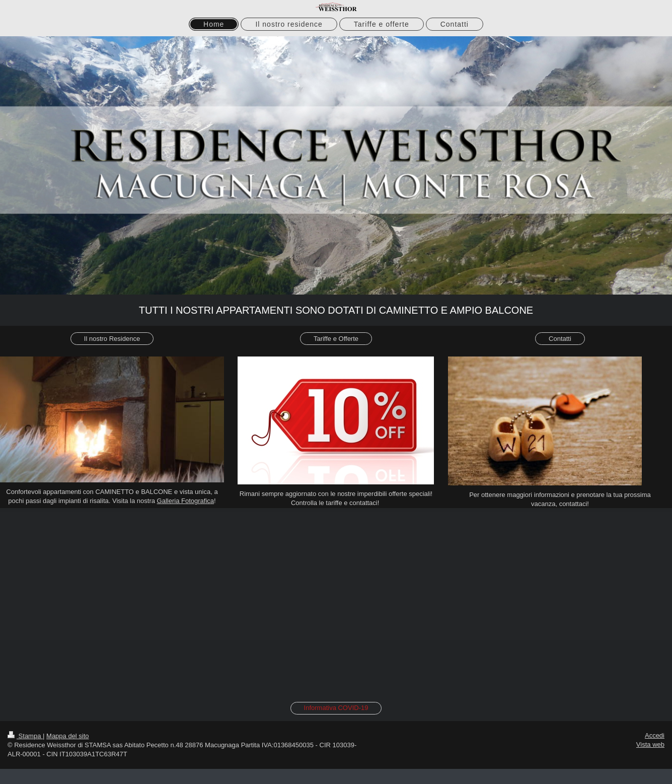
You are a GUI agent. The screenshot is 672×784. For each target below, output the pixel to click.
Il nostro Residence (112, 339)
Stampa (25, 736)
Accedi (655, 735)
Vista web (650, 744)
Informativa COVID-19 (336, 708)
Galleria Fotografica (185, 501)
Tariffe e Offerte (336, 339)
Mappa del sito (68, 736)
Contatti (560, 339)
